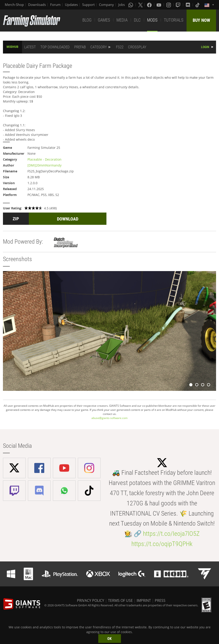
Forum (55, 5)
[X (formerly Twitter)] (140, 5)
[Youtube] (159, 5)
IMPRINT (144, 600)
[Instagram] (169, 5)
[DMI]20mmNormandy (44, 165)
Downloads (37, 5)
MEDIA (122, 20)
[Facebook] (150, 5)
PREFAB (80, 47)
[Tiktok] (198, 5)
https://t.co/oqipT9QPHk (162, 544)
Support (88, 5)
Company (106, 5)
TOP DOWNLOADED (55, 47)
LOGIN (205, 47)
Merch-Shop (14, 5)
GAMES (104, 20)
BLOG (87, 20)
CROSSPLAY (137, 47)
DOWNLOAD (68, 219)
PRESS (160, 600)
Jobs (122, 5)
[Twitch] (179, 5)
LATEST (30, 47)
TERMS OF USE (120, 600)
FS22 (120, 47)
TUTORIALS (174, 20)
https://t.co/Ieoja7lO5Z (171, 534)
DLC (137, 20)
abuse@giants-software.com (109, 418)
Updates (71, 5)
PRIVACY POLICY (91, 600)
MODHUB (12, 47)
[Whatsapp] (131, 5)
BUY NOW (201, 20)
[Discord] (188, 5)
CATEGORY (99, 47)
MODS (152, 20)
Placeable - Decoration (44, 159)
